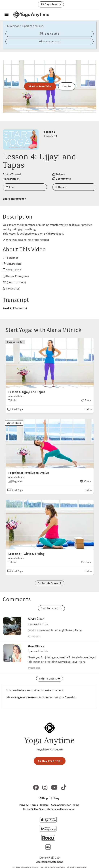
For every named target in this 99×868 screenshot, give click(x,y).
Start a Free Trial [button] (40, 86)
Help (43, 798)
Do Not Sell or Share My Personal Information (49, 809)
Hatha (10, 276)
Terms (34, 805)
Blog (55, 798)
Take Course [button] (50, 34)
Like (10, 187)
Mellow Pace (14, 264)
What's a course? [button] (50, 41)
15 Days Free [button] (51, 4)
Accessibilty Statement (49, 862)
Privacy (24, 805)
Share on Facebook (14, 199)
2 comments (63, 179)
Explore (44, 805)
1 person (32, 624)
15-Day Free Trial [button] (50, 761)
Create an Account (38, 697)
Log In (19, 697)
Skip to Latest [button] (51, 608)
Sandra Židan (36, 619)
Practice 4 (57, 233)
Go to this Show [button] (50, 583)
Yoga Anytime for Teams (65, 805)
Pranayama (22, 276)
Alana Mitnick (11, 179)
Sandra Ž (65, 657)
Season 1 (49, 132)
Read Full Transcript (15, 308)
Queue (61, 187)
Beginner (12, 257)
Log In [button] (67, 86)
